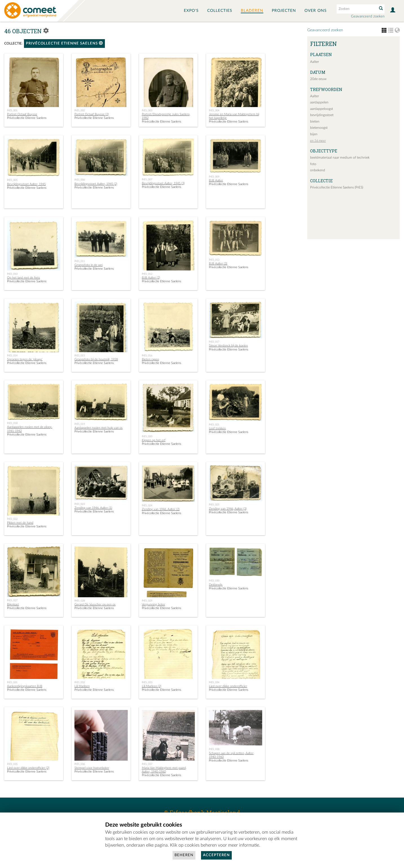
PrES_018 (12, 423)
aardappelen (319, 102)
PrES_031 (12, 682)
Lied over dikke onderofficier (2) (28, 768)
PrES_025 (214, 505)
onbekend (318, 170)
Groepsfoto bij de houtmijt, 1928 (96, 359)
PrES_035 (12, 764)
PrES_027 (12, 600)
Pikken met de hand (20, 523)
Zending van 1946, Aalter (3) (228, 509)
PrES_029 (147, 601)
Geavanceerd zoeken (368, 16)
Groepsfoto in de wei (89, 265)
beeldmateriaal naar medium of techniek (340, 157)
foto (313, 164)
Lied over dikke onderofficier (228, 686)
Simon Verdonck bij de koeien (228, 346)
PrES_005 (12, 180)
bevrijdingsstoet (322, 115)
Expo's (191, 11)
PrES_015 (80, 356)
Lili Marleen (82, 686)
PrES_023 (80, 504)
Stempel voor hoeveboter (92, 768)
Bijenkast (13, 604)
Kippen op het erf (154, 440)
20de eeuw (318, 79)
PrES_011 (80, 261)
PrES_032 (80, 682)
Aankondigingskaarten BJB (25, 686)
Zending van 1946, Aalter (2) (161, 509)
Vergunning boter (154, 604)
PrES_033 (147, 682)
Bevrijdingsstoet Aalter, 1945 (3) (163, 183)
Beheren (184, 855)
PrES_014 (12, 356)
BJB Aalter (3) (218, 264)
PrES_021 (214, 425)
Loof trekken (217, 428)
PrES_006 (80, 180)
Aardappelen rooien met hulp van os (99, 428)
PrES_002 (80, 110)
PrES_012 (147, 274)
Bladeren (252, 11)
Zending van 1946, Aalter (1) (93, 508)
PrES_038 (214, 749)
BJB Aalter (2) (151, 278)
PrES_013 (214, 260)
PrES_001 (12, 110)
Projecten (284, 11)
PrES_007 (147, 179)
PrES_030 (214, 581)
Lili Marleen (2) (152, 686)
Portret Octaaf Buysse (22, 114)
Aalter (314, 62)
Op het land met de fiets (24, 278)
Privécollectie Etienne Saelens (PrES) (337, 187)
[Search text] (356, 9)
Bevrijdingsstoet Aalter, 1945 (26, 184)
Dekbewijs (216, 585)
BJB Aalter (216, 180)
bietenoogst (319, 128)
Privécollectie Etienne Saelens (64, 43)
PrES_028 (80, 601)
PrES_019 (80, 424)
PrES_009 (214, 177)
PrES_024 (147, 505)
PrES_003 (147, 110)
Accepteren (216, 855)
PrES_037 (147, 764)
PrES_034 (214, 682)
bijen (314, 134)
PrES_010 (12, 274)
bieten (315, 121)
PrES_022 (12, 519)
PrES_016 (147, 356)
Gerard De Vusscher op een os (95, 604)
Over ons (316, 11)
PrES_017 (214, 342)
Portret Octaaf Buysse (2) (92, 114)
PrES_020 (147, 436)
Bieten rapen (150, 359)
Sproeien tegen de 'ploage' (25, 359)
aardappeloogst (322, 109)
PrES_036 (80, 764)
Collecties (220, 11)
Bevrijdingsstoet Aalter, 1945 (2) (96, 184)
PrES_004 (214, 110)
